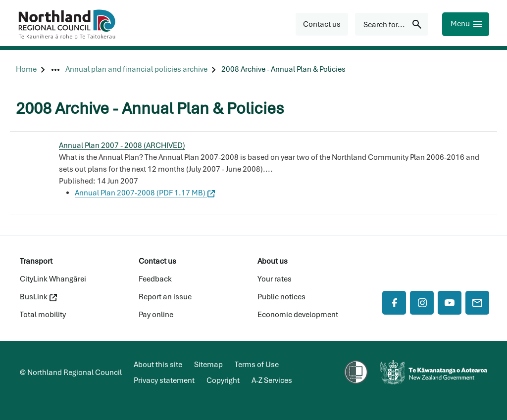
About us (273, 261)
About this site (158, 365)
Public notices (281, 297)
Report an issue (165, 297)
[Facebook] (394, 303)
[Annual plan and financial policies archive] (136, 70)
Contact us (157, 261)
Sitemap (208, 365)
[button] (322, 24)
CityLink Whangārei (53, 279)
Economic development (298, 315)
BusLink (38, 297)
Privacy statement (164, 380)
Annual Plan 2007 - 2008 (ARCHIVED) (122, 145)
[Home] (26, 70)
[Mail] (477, 303)
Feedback (155, 279)
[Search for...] (392, 24)
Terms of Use (257, 365)
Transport (36, 261)
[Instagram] (422, 303)
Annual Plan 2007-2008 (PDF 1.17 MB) (145, 193)
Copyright (223, 380)
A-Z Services (272, 380)
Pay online (156, 315)
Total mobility (43, 315)
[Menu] (466, 24)
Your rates (275, 279)
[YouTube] (450, 303)
